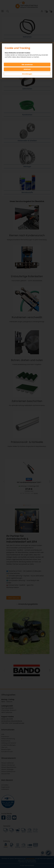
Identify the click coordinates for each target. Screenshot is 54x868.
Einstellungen (27, 74)
